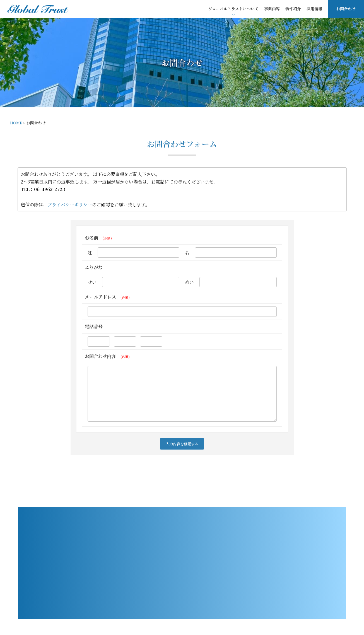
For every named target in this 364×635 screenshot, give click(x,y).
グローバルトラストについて (233, 9)
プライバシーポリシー (70, 205)
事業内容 (272, 9)
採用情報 (314, 9)
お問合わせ (346, 9)
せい (92, 282)
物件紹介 (293, 9)
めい (189, 282)
